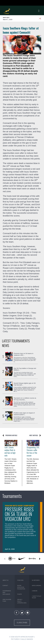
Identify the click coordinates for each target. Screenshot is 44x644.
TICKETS (19, 594)
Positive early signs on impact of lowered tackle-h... (24, 414)
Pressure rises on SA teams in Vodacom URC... (23, 354)
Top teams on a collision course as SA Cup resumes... (25, 399)
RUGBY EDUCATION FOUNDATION (21, 587)
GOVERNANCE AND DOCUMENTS (7, 593)
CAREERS (35, 591)
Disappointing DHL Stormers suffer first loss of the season (33, 451)
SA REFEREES (36, 580)
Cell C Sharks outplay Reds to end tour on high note (10, 451)
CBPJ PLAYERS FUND (7, 600)
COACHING (20, 580)
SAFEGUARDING (37, 586)
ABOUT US (5, 580)
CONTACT (5, 586)
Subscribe (22, 623)
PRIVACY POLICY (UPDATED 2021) (22, 601)
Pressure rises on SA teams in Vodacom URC (19, 514)
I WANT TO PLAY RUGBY (37, 597)
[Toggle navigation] (39, 11)
